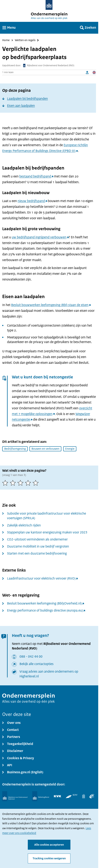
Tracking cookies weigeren (49, 858)
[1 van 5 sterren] (6, 483)
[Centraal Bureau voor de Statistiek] (84, 796)
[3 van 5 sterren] (21, 483)
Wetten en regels (25, 40)
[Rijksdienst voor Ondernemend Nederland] (15, 796)
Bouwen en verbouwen (45, 449)
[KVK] (58, 796)
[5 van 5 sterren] (36, 483)
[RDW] (72, 796)
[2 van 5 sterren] (14, 483)
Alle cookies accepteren (49, 845)
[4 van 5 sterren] (29, 483)
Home (6, 40)
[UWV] (92, 796)
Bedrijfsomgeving (15, 449)
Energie (70, 449)
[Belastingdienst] (41, 796)
